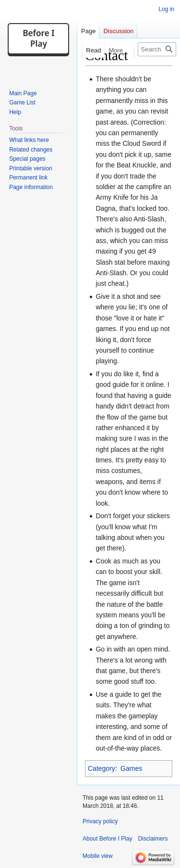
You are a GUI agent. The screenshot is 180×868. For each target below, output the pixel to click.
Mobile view (98, 856)
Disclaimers (153, 839)
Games (131, 768)
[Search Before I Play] (157, 49)
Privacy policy (100, 821)
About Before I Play (107, 839)
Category (102, 768)
